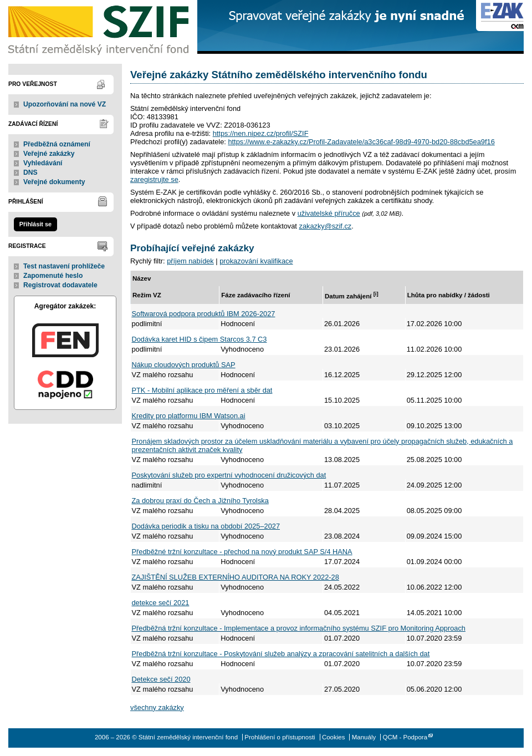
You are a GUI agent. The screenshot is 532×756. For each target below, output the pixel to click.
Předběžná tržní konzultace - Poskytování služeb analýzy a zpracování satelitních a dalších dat (281, 654)
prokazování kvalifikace (256, 261)
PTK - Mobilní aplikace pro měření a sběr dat (202, 390)
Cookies (334, 737)
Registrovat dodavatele (60, 285)
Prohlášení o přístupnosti (280, 737)
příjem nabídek (190, 261)
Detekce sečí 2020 (161, 679)
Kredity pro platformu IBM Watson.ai (189, 416)
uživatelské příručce (329, 213)
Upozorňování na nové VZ (65, 104)
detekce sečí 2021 (161, 603)
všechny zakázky (157, 707)
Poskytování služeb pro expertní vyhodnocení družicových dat (229, 475)
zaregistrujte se (154, 179)
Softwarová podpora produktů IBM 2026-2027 (204, 314)
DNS (30, 172)
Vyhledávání (43, 163)
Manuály (364, 737)
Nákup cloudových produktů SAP (184, 365)
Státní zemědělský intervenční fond (100, 28)
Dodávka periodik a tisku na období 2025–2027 (206, 526)
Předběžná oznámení (57, 144)
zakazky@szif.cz (325, 226)
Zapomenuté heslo (53, 276)
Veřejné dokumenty (54, 182)
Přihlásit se (35, 224)
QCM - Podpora (405, 737)
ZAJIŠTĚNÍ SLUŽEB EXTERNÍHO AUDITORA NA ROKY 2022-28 (236, 577)
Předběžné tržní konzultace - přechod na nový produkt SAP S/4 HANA (242, 552)
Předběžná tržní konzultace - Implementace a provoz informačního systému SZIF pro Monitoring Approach (299, 628)
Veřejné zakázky (49, 154)
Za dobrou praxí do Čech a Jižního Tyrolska (200, 501)
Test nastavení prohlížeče (64, 266)
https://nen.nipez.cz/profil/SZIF (261, 133)
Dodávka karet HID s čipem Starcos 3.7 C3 (199, 339)
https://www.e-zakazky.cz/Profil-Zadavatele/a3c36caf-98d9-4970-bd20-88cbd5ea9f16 (361, 142)
